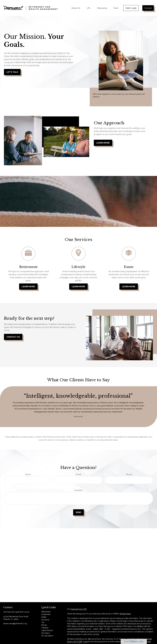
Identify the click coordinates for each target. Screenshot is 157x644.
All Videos (46, 633)
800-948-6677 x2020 (20, 612)
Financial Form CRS (79, 609)
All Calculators (47, 636)
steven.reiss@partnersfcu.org (15, 624)
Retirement (46, 612)
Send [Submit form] (78, 512)
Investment (46, 614)
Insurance (45, 620)
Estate (44, 617)
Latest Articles (47, 630)
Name (28, 474)
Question (79, 490)
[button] (76, 8)
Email (78, 474)
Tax (43, 622)
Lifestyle (45, 628)
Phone (129, 474)
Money (44, 625)
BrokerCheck (125, 614)
